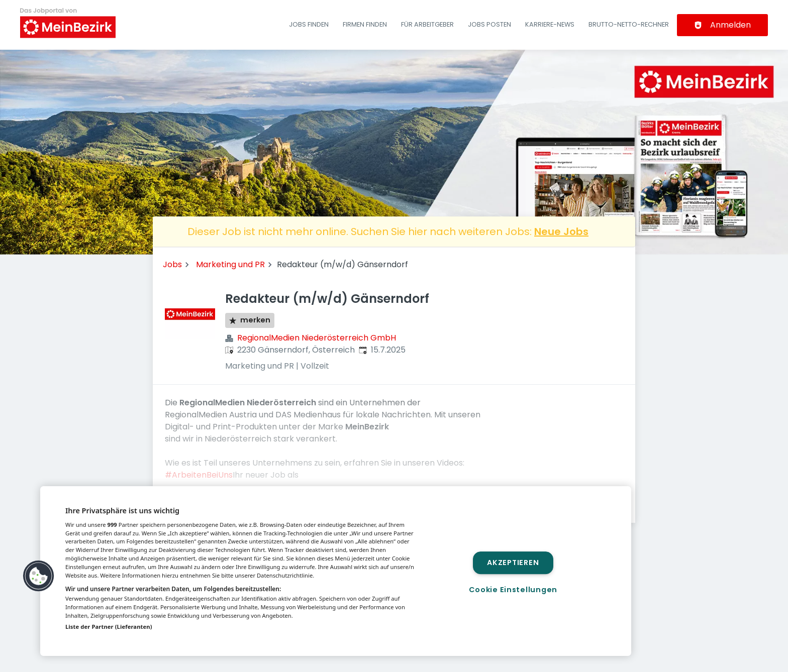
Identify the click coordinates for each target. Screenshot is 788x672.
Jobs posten (489, 24)
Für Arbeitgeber (427, 24)
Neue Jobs (561, 232)
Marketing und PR (230, 264)
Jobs (172, 264)
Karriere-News (550, 24)
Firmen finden (365, 24)
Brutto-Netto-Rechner (629, 24)
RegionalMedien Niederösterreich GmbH (317, 338)
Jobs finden (309, 24)
